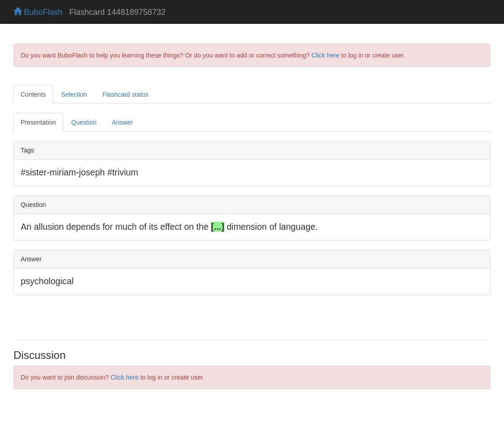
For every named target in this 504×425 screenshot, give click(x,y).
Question (84, 122)
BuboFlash (38, 12)
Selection (74, 94)
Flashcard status (126, 94)
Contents (33, 94)
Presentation (38, 122)
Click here (326, 55)
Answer (123, 122)
